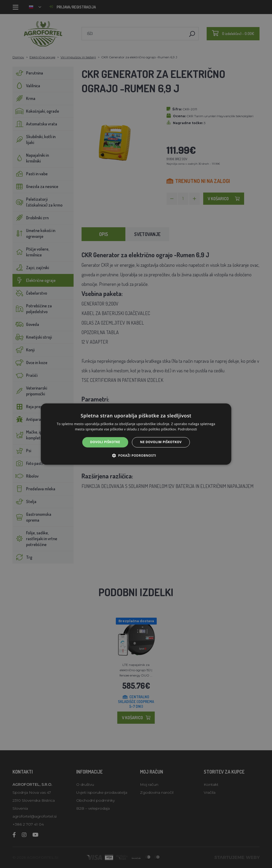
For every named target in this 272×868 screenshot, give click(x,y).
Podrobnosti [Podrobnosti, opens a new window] (187, 429)
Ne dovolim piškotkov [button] (161, 442)
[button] (136, 455)
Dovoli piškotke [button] (105, 442)
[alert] (136, 434)
